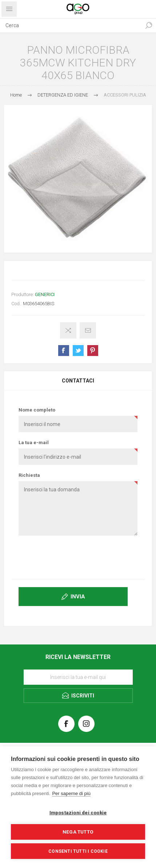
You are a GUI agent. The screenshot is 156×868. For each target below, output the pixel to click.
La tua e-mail (34, 443)
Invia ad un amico (88, 330)
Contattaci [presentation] (78, 381)
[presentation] (78, 557)
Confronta (68, 330)
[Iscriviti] (78, 677)
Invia (78, 597)
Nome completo (37, 410)
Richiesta (29, 475)
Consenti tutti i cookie (78, 851)
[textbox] (71, 25)
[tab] (78, 381)
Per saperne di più (71, 793)
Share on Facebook (64, 351)
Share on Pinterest (93, 351)
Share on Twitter (78, 351)
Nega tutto (78, 832)
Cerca (149, 25)
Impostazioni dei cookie (78, 812)
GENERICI (45, 294)
